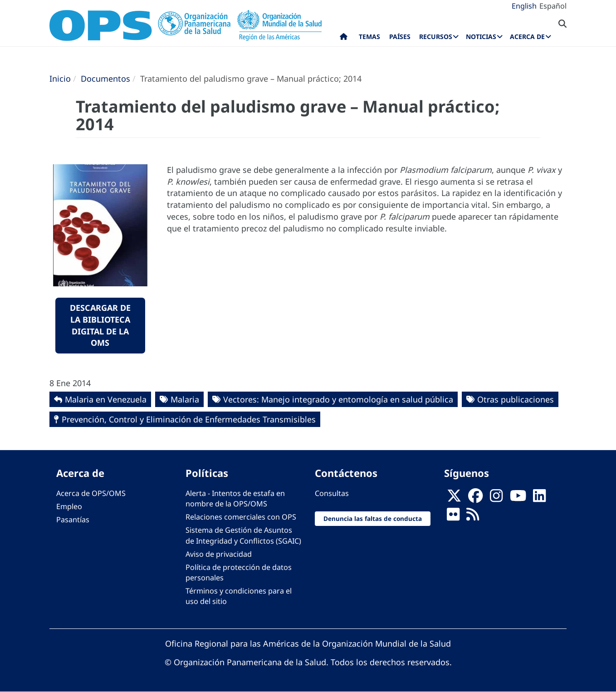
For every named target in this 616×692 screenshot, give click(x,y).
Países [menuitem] (400, 37)
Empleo (69, 506)
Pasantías (73, 520)
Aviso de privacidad (219, 554)
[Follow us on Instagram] (496, 499)
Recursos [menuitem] (436, 37)
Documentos (105, 79)
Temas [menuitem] (369, 37)
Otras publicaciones (516, 399)
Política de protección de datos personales (239, 572)
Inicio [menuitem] (344, 39)
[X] (454, 499)
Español (553, 6)
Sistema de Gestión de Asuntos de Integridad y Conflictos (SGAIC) (243, 535)
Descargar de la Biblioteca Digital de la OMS (100, 325)
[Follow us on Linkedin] (539, 499)
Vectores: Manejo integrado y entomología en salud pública (338, 399)
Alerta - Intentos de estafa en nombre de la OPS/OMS (235, 498)
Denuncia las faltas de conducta (373, 518)
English (524, 6)
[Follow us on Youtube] (518, 499)
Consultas (332, 493)
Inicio (60, 79)
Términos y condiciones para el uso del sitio (239, 596)
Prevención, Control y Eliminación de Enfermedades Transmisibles (189, 419)
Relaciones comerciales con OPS (241, 517)
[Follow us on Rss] (473, 517)
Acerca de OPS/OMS (91, 493)
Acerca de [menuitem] (527, 37)
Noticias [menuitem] (481, 37)
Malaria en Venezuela (106, 399)
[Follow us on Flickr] (453, 517)
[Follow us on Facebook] (475, 499)
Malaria (185, 399)
